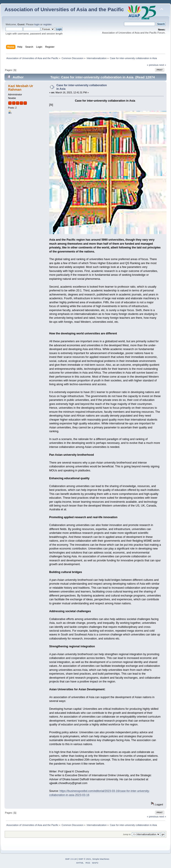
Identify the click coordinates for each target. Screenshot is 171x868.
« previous (153, 65)
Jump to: (127, 834)
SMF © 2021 (85, 859)
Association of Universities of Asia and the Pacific (64, 10)
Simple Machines (101, 859)
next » (163, 65)
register (47, 24)
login (37, 24)
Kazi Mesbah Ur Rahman (20, 88)
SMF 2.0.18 (71, 859)
